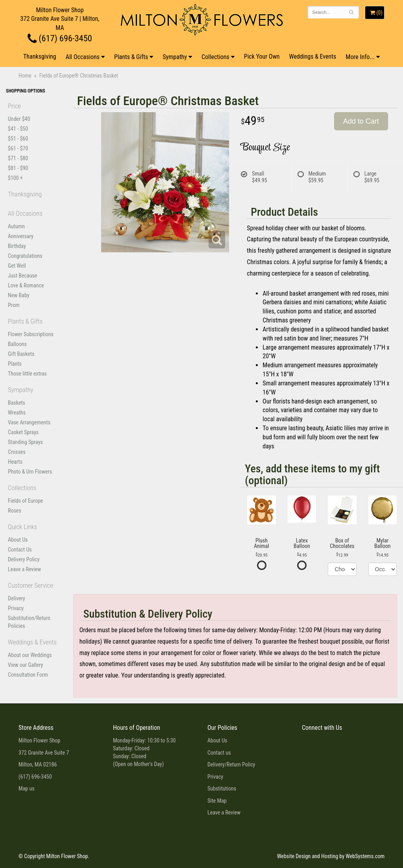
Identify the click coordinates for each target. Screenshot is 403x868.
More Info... (360, 57)
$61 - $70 (18, 148)
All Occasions (83, 57)
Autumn (16, 226)
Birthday (17, 246)
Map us (27, 788)
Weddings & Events (313, 56)
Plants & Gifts (131, 57)
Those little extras (27, 374)
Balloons (17, 344)
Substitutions (222, 788)
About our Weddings (30, 655)
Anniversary (21, 236)
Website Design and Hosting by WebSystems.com (331, 856)
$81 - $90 (18, 168)
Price (14, 106)
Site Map (217, 801)
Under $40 (19, 119)
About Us (18, 540)
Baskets (17, 403)
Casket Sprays (23, 432)
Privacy (16, 608)
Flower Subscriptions (31, 334)
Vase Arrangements (29, 422)
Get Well (17, 266)
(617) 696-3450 (60, 38)
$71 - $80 (18, 158)
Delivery (17, 598)
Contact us (219, 753)
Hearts (15, 462)
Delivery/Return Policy (231, 764)
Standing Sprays (25, 442)
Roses (15, 511)
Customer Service (31, 585)
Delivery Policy (24, 559)
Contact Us (20, 550)
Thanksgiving (40, 56)
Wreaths (17, 413)
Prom (14, 305)
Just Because (22, 276)
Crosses (17, 452)
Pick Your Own (262, 56)
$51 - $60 (18, 139)
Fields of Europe (25, 501)
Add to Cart (361, 121)
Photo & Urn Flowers (30, 472)
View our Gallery (25, 665)
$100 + (15, 178)
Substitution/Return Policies (29, 622)
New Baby (19, 295)
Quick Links (22, 527)
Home (25, 76)
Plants (15, 364)
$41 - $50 (18, 129)
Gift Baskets (21, 354)
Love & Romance (26, 285)
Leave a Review (24, 569)
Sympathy (175, 57)
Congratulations (25, 256)
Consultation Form (28, 675)
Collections (215, 57)
